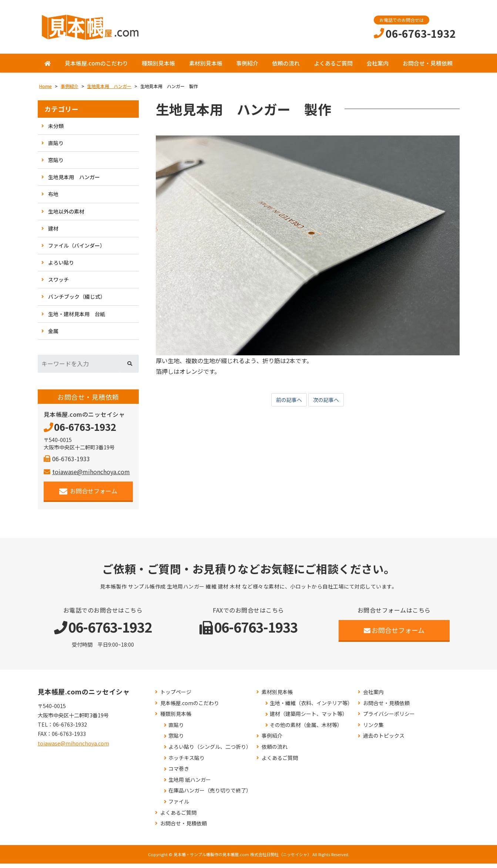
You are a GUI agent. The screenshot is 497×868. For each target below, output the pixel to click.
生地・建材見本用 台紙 (77, 318)
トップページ (176, 696)
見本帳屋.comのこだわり (96, 68)
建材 (53, 233)
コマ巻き (179, 773)
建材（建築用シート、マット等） (309, 718)
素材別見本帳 (206, 68)
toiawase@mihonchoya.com (87, 476)
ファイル (179, 806)
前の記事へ (287, 405)
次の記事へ (328, 405)
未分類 (56, 130)
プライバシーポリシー (389, 718)
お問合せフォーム (88, 495)
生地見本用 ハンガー (74, 181)
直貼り (56, 147)
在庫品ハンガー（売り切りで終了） (210, 795)
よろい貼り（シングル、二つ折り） (210, 751)
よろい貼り (61, 267)
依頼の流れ (286, 68)
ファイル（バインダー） (77, 250)
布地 (53, 198)
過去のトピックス (384, 740)
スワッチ (58, 284)
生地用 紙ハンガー (190, 784)
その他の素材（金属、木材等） (306, 729)
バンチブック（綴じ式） (77, 301)
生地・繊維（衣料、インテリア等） (311, 708)
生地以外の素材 (66, 215)
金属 (53, 335)
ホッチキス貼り (187, 762)
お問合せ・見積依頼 (428, 68)
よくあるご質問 (333, 68)
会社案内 (377, 68)
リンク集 (373, 729)
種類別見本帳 (158, 68)
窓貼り (56, 164)
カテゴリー (62, 113)
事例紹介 (247, 68)
